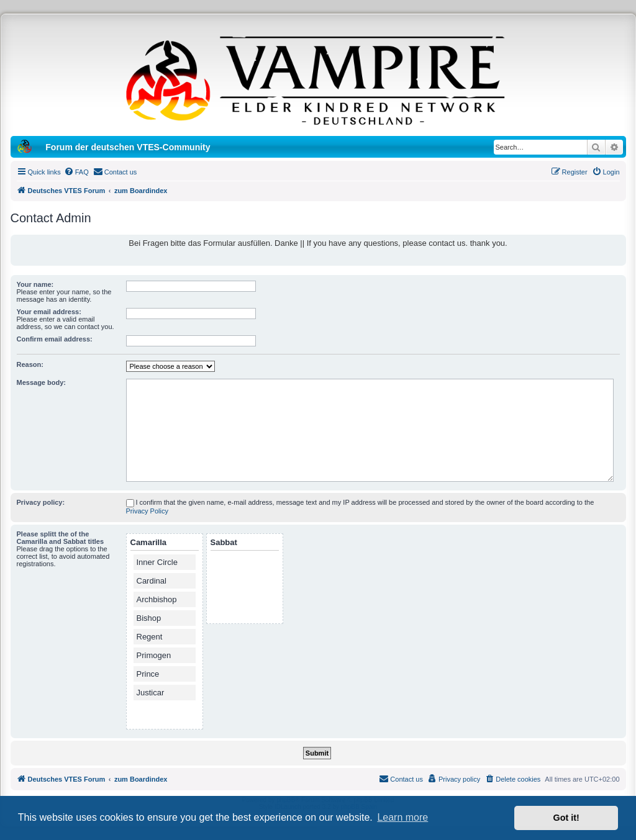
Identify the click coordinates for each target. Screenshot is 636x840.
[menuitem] (76, 172)
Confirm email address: (55, 339)
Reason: (30, 364)
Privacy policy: (41, 502)
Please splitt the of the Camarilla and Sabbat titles (61, 538)
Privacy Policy (147, 511)
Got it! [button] (566, 818)
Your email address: (49, 312)
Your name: (35, 284)
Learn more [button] (402, 817)
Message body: (41, 382)
